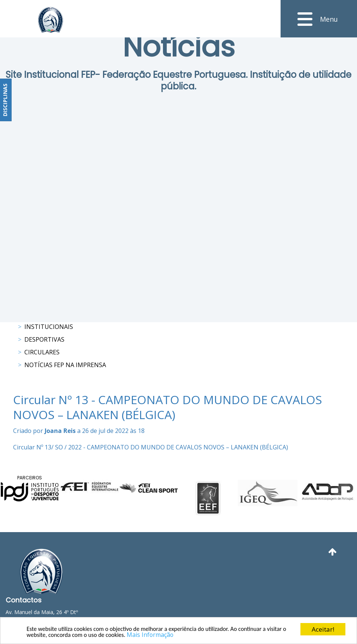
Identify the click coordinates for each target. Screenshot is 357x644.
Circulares (42, 352)
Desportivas (44, 339)
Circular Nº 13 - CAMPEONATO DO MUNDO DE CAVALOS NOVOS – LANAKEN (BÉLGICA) (168, 407)
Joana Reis (60, 431)
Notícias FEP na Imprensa (65, 365)
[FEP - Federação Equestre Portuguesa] (51, 20)
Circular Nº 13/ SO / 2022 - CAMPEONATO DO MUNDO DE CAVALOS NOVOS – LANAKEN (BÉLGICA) (151, 447)
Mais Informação (181, 634)
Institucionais (49, 327)
